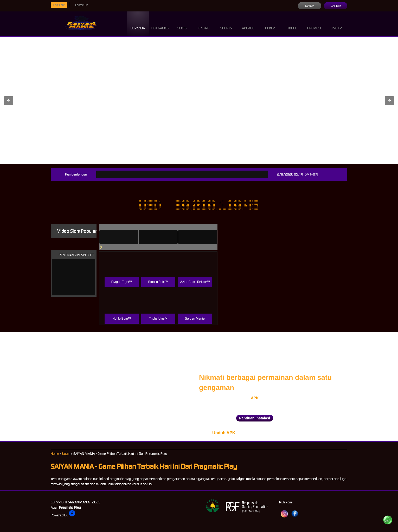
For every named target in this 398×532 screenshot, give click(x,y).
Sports (226, 24)
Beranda (138, 24)
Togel (292, 24)
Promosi (314, 24)
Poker (270, 24)
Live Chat (59, 5)
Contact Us (82, 5)
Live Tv (336, 24)
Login (66, 454)
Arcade (248, 24)
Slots (182, 24)
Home (55, 454)
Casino (204, 24)
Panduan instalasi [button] (255, 418)
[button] (9, 101)
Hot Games (160, 24)
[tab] (119, 237)
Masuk (310, 6)
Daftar (336, 6)
